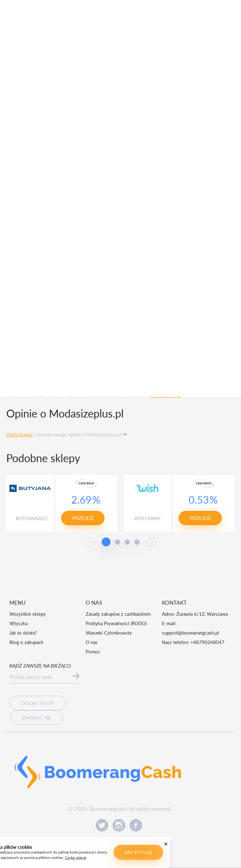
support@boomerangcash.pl (190, 633)
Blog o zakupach (26, 642)
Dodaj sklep (38, 703)
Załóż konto (19, 434)
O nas (92, 642)
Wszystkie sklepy (28, 614)
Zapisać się (37, 717)
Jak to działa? (23, 633)
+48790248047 (207, 642)
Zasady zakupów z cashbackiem (118, 614)
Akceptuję (83, 852)
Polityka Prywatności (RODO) (116, 623)
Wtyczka (19, 623)
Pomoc (93, 652)
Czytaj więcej (20, 857)
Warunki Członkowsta (109, 633)
